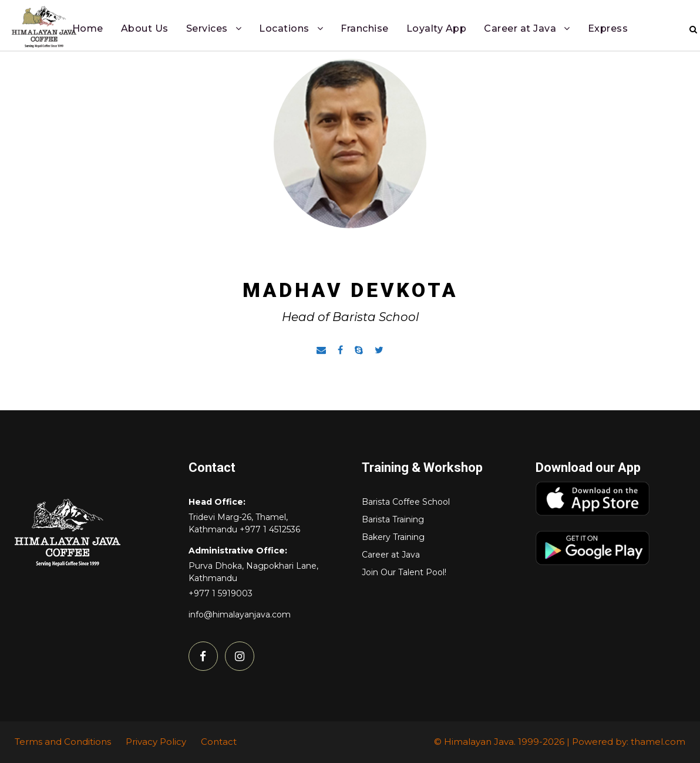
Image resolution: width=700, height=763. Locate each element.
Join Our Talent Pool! (404, 572)
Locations (284, 28)
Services (207, 28)
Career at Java (520, 28)
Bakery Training (393, 537)
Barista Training (393, 519)
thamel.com (658, 742)
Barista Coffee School (406, 502)
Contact (219, 742)
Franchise (365, 28)
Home (88, 28)
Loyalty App (437, 28)
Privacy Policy (156, 742)
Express (608, 28)
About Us (145, 28)
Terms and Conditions (63, 742)
